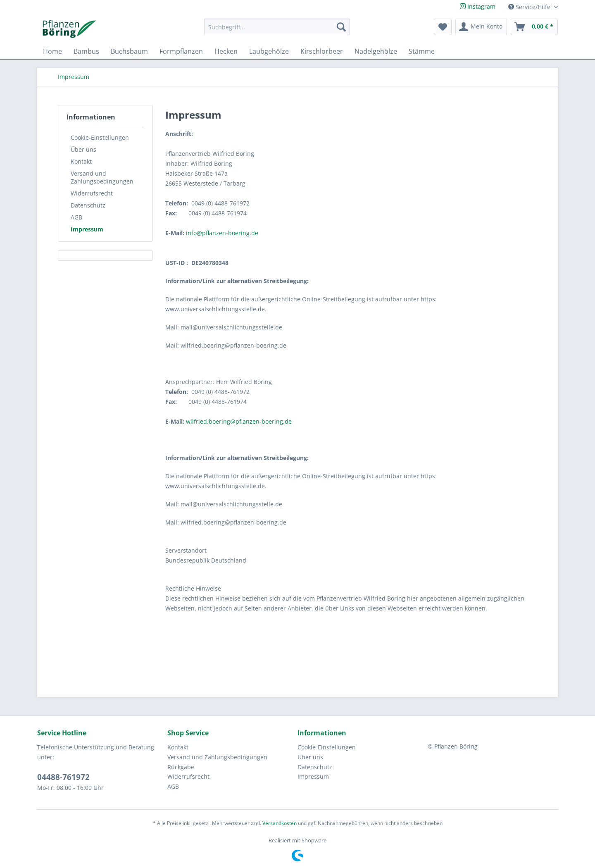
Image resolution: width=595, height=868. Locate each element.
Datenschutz (88, 205)
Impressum (87, 229)
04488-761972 (63, 777)
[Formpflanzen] (181, 51)
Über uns (83, 149)
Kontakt (81, 161)
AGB (76, 217)
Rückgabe (181, 767)
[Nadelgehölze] (376, 51)
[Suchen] (341, 27)
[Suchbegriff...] (277, 27)
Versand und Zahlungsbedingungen (102, 177)
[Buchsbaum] (129, 51)
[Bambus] (86, 51)
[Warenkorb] (534, 27)
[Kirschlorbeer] (322, 51)
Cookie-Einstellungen (100, 137)
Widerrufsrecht (92, 193)
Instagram (478, 6)
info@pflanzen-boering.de (222, 233)
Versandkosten (280, 823)
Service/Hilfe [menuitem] (530, 7)
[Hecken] (226, 51)
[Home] (52, 51)
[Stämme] (422, 51)
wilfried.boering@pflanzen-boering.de (239, 421)
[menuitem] (277, 31)
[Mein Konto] (481, 27)
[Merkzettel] (443, 27)
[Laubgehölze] (269, 51)
